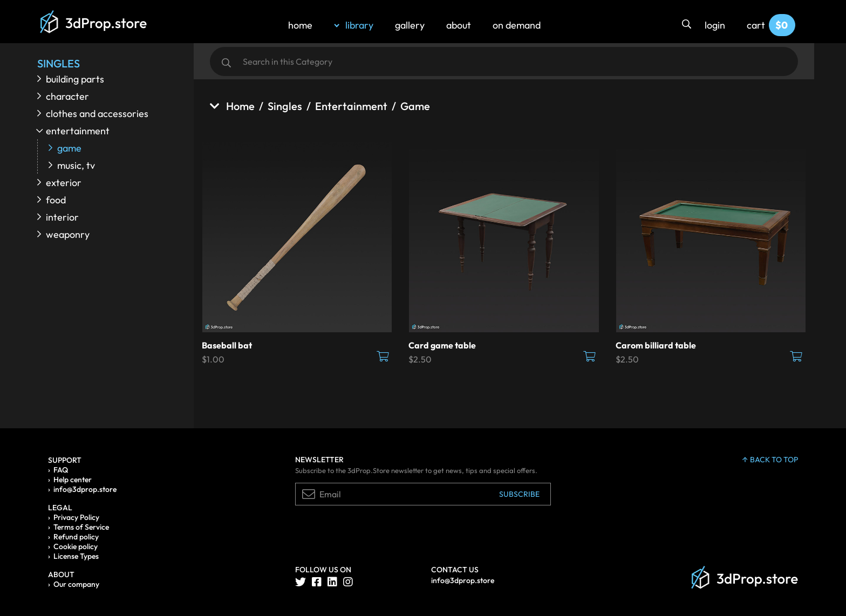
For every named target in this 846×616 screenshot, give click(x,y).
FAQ (61, 470)
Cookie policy (76, 546)
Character (67, 96)
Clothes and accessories (97, 114)
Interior (62, 217)
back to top (770, 460)
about (459, 25)
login (715, 25)
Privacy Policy (76, 517)
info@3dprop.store (85, 489)
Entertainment (78, 131)
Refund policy (76, 537)
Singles (285, 106)
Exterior (64, 183)
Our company (76, 584)
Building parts (75, 79)
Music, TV (76, 165)
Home (232, 106)
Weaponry (68, 234)
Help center (73, 480)
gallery (410, 25)
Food (56, 200)
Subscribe (519, 494)
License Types (76, 556)
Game (69, 148)
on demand (517, 25)
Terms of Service (81, 527)
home (300, 25)
